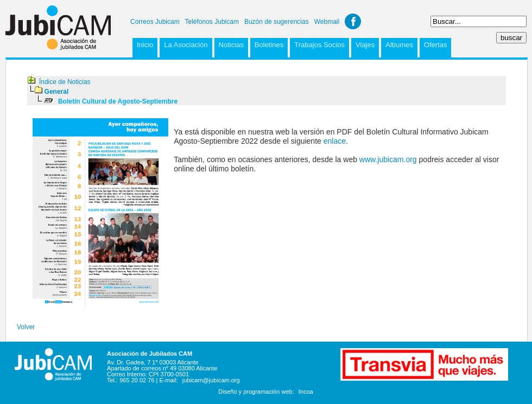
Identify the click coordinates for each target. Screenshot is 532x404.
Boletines (269, 45)
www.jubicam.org (388, 159)
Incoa (306, 392)
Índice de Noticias (65, 82)
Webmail (327, 22)
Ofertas (436, 45)
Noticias (231, 45)
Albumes (399, 45)
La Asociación (186, 45)
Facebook (353, 21)
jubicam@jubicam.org (211, 380)
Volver (26, 327)
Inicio (145, 45)
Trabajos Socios (319, 45)
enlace (335, 141)
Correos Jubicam (155, 22)
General (57, 92)
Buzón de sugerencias (277, 22)
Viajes (365, 45)
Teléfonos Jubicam (212, 22)
